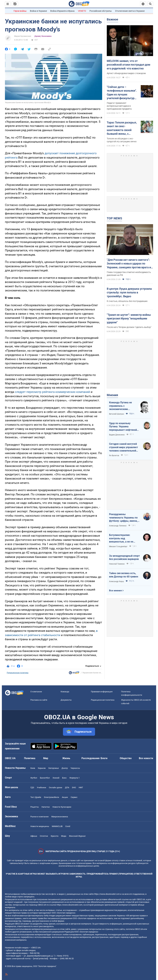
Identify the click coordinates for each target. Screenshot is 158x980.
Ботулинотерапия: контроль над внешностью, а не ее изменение (121, 538)
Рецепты (35, 807)
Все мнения (115, 591)
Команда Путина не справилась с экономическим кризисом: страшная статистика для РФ (121, 406)
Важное (112, 19)
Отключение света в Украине (130, 11)
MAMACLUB (57, 826)
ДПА (67, 787)
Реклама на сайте (39, 700)
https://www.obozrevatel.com (107, 894)
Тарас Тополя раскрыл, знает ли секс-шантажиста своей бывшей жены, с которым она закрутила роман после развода (122, 128)
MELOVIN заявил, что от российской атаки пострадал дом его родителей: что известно (129, 65)
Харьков (42, 768)
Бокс (64, 778)
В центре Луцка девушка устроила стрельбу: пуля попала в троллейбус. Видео (129, 292)
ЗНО (74, 787)
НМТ (81, 787)
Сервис (74, 797)
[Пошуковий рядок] (150, 4)
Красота (55, 836)
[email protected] (40, 959)
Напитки (46, 807)
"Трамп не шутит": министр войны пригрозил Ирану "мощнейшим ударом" (129, 319)
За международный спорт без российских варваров (124, 558)
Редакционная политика (18, 673)
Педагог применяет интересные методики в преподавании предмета (119, 106)
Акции (65, 797)
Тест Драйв (36, 797)
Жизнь (66, 758)
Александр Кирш (116, 581)
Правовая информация (102, 692)
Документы (66, 700)
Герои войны (20, 11)
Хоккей (56, 778)
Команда (65, 692)
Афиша (34, 836)
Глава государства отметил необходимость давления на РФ (129, 274)
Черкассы (75, 768)
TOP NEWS (114, 218)
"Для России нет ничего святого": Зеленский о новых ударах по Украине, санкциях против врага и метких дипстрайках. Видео (129, 264)
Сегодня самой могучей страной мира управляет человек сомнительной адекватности (124, 447)
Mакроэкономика (60, 817)
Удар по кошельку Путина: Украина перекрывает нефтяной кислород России (123, 427)
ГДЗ (32, 787)
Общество (126, 758)
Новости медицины (40, 826)
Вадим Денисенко (117, 435)
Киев (33, 768)
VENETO (82, 11)
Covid (68, 826)
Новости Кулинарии (62, 807)
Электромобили (51, 797)
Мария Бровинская (23, 36)
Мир (46, 758)
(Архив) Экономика (43, 36)
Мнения (112, 395)
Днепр (65, 768)
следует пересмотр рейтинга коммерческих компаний (52, 392)
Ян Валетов (114, 456)
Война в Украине (38, 11)
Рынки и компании (39, 817)
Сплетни (44, 836)
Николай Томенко (117, 564)
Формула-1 (75, 778)
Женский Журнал (77, 836)
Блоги (104, 758)
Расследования (90, 758)
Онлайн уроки (56, 787)
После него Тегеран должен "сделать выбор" (129, 327)
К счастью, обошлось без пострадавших (127, 301)
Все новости (146, 758)
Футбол (34, 778)
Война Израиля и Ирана (62, 11)
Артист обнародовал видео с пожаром (126, 73)
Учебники (42, 787)
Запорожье (54, 768)
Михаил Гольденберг (118, 546)
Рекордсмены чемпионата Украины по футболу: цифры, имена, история (123, 518)
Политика (30, 758)
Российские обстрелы (101, 11)
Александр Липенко (118, 526)
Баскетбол (45, 778)
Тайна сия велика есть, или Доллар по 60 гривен (124, 575)
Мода (64, 836)
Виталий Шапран (117, 414)
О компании (36, 692)
